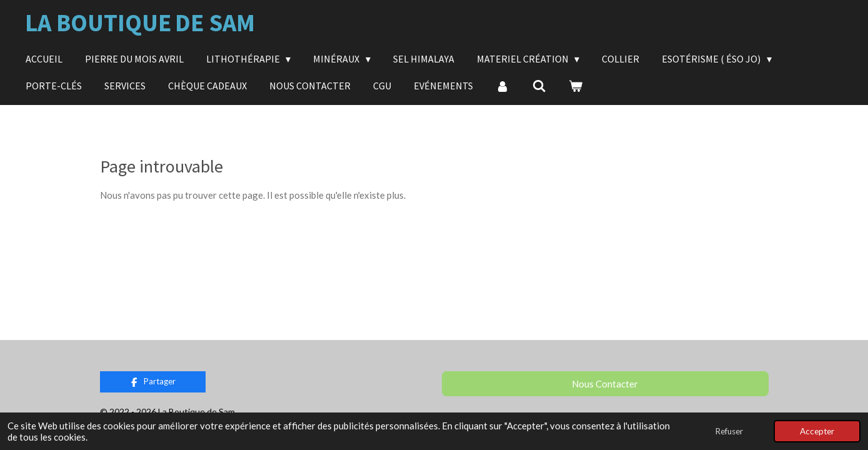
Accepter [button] (817, 431)
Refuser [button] (729, 431)
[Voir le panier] (576, 86)
